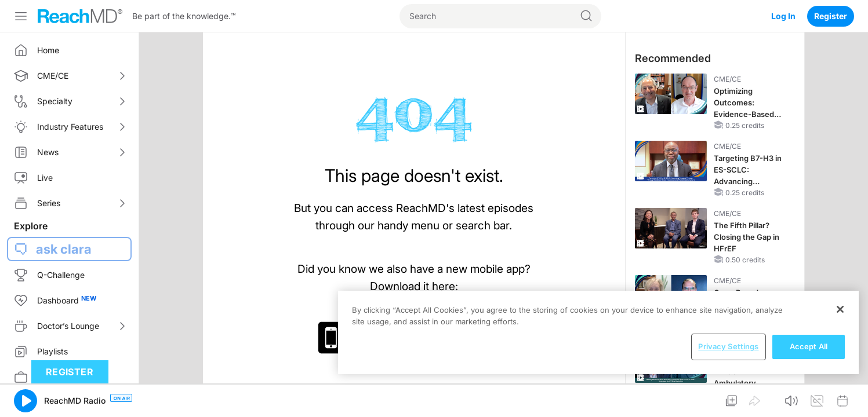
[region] (598, 332)
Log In (783, 16)
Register (831, 16)
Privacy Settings (728, 346)
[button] (26, 401)
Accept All (809, 346)
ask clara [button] (64, 249)
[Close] (840, 309)
